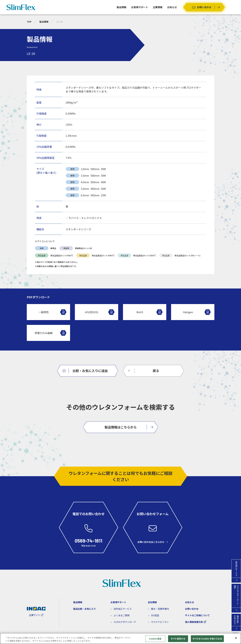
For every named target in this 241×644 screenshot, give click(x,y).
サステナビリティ (160, 622)
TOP (29, 22)
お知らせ (172, 7)
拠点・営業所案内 (160, 609)
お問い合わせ (192, 609)
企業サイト (35, 615)
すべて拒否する (178, 639)
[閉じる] (236, 638)
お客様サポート (140, 7)
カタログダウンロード (125, 622)
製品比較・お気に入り (85, 609)
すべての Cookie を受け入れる (207, 639)
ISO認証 (155, 615)
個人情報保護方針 (194, 622)
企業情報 (158, 7)
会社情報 (152, 602)
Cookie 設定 (155, 639)
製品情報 (122, 7)
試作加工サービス (123, 609)
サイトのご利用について (197, 615)
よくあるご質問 (122, 615)
